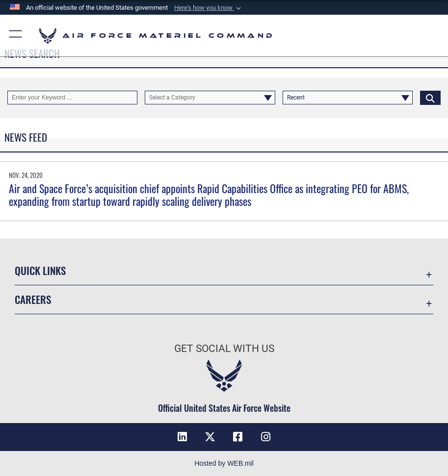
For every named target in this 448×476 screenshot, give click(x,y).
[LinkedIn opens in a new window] (183, 437)
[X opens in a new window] (210, 437)
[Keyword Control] (72, 98)
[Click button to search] (430, 98)
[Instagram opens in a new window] (265, 437)
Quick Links (40, 270)
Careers (33, 299)
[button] (209, 8)
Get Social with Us (224, 348)
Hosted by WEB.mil (224, 463)
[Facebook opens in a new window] (238, 437)
